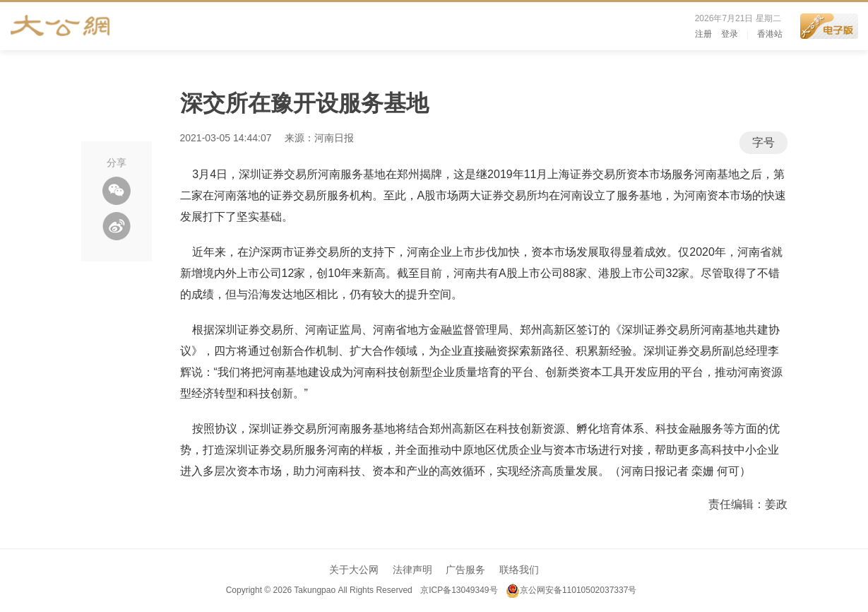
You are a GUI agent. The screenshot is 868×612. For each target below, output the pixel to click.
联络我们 (519, 570)
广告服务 (465, 570)
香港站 (770, 34)
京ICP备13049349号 (459, 590)
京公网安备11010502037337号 (571, 590)
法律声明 (412, 570)
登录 (730, 34)
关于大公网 (354, 570)
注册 (703, 34)
